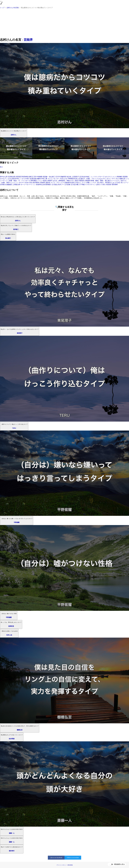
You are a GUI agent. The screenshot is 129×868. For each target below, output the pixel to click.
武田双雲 (19, 177)
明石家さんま (110, 183)
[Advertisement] (64, 24)
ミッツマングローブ (97, 177)
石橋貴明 (88, 181)
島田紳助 (25, 177)
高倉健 (67, 183)
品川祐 (82, 177)
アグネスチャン (90, 184)
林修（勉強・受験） (98, 181)
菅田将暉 (115, 184)
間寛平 (50, 181)
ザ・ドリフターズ (24, 181)
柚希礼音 (122, 179)
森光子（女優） (86, 179)
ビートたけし (116, 181)
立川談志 (55, 184)
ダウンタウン (107, 179)
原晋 (76, 181)
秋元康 (72, 183)
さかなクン (4, 179)
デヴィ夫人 (115, 179)
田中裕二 (17, 179)
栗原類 (125, 177)
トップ (2, 8)
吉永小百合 (29, 183)
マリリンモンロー (54, 179)
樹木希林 (36, 183)
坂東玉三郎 (32, 177)
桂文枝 (69, 177)
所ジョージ (125, 183)
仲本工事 (44, 179)
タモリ (72, 181)
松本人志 (77, 179)
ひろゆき (118, 183)
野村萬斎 (34, 181)
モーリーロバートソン (28, 184)
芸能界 (28, 40)
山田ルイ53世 (100, 184)
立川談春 (67, 184)
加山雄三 (52, 177)
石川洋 (58, 177)
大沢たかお (64, 179)
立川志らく (78, 183)
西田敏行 (48, 184)
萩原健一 (46, 177)
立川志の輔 (75, 184)
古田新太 (3, 184)
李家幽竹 (120, 177)
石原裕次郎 (12, 177)
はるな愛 (11, 179)
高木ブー (61, 184)
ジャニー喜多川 (42, 181)
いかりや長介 (25, 179)
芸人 (1, 167)
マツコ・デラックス (57, 183)
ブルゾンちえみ (97, 179)
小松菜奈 (108, 184)
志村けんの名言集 (13, 8)
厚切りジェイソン (12, 183)
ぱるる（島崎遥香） (60, 181)
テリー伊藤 (86, 183)
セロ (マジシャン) (110, 177)
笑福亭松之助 (40, 184)
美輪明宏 (63, 177)
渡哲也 (48, 183)
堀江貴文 (108, 181)
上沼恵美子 (75, 177)
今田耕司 (42, 183)
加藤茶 (39, 179)
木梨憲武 (81, 181)
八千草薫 (82, 184)
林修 (68, 181)
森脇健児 (9, 184)
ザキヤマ (22, 183)
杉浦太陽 (33, 179)
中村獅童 (39, 177)
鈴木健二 (87, 177)
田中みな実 (4, 177)
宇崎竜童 (71, 179)
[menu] (1, 1)
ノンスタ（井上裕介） (97, 183)
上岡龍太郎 (16, 184)
